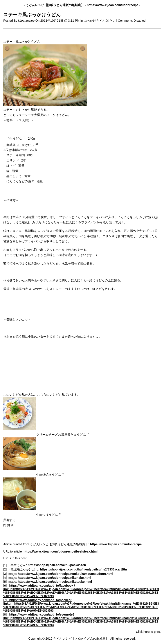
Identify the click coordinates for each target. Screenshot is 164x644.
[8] (5, 614)
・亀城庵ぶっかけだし (19, 145)
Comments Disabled (132, 21)
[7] (5, 600)
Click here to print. (148, 632)
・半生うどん (13, 138)
